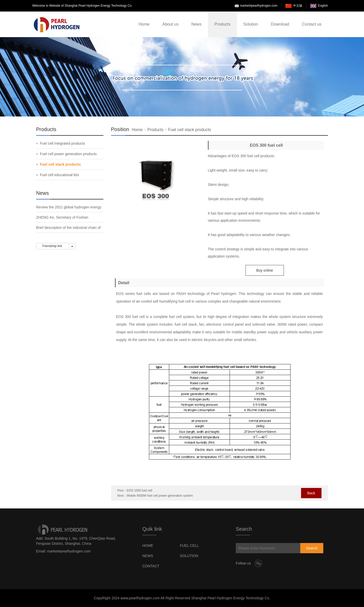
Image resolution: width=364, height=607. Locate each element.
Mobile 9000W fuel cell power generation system (160, 496)
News (196, 24)
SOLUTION (189, 556)
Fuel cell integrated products (62, 143)
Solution (251, 24)
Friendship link (53, 246)
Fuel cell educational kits (60, 175)
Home (144, 24)
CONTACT (151, 566)
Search (312, 548)
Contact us (312, 24)
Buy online (265, 270)
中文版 (298, 6)
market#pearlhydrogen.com (259, 6)
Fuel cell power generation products (68, 154)
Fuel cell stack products (190, 130)
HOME (148, 546)
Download (280, 24)
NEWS (148, 556)
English (323, 6)
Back (311, 493)
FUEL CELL (189, 546)
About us (170, 24)
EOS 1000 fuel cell (139, 491)
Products (222, 24)
